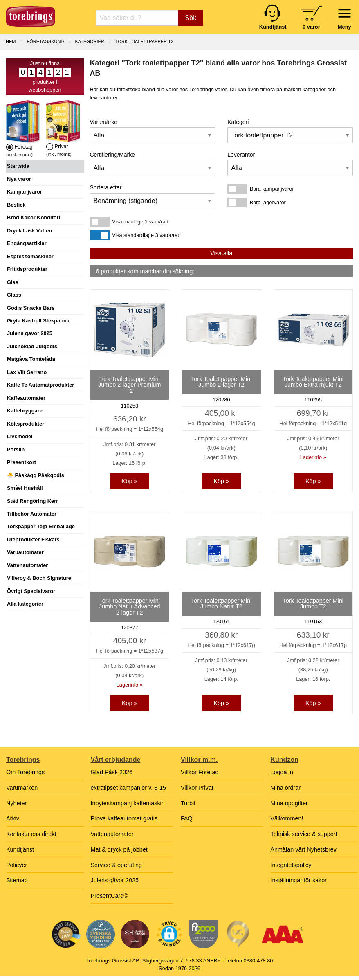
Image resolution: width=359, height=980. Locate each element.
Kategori (238, 122)
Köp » (130, 481)
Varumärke (104, 122)
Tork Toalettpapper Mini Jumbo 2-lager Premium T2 (130, 385)
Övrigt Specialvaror (31, 591)
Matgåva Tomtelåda (31, 359)
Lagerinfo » (313, 457)
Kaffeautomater (26, 398)
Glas (13, 282)
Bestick (16, 205)
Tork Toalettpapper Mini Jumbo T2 (313, 604)
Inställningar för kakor (299, 880)
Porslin (16, 449)
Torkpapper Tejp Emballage (41, 526)
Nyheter (16, 803)
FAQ (187, 818)
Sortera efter (106, 187)
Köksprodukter (26, 424)
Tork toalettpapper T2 (144, 41)
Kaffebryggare (25, 411)
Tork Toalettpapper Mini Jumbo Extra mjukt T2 (313, 382)
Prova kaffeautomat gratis (124, 818)
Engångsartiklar (27, 243)
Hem (11, 41)
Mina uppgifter (289, 803)
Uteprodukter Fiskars (33, 540)
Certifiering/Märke (112, 155)
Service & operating (117, 865)
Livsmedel (20, 436)
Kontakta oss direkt (31, 834)
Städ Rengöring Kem (33, 501)
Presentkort (21, 462)
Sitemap (17, 880)
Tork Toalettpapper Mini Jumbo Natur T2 (221, 604)
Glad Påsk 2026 (112, 772)
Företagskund (46, 41)
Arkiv (13, 818)
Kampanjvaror (25, 192)
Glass (14, 295)
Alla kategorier (25, 604)
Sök (191, 18)
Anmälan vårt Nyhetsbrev (304, 849)
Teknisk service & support (304, 834)
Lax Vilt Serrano (27, 372)
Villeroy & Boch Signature (39, 578)
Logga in (282, 772)
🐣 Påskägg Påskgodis (36, 475)
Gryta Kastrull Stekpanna (38, 321)
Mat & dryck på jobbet (119, 849)
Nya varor (19, 179)
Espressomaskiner (30, 256)
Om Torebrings (25, 772)
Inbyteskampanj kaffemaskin (128, 803)
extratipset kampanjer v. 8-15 (129, 788)
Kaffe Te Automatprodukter (40, 385)
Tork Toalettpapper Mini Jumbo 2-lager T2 (221, 382)
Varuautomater (25, 552)
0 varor (311, 27)
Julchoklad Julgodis (32, 346)
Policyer (17, 865)
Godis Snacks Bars (31, 308)
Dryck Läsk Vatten (29, 231)
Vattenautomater (27, 565)
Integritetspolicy (291, 865)
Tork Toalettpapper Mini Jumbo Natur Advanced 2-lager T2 (130, 607)
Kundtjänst (20, 849)
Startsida (18, 166)
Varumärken (22, 788)
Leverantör (241, 155)
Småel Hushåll (25, 488)
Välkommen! (287, 818)
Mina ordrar (286, 788)
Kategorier (89, 41)
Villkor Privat (197, 788)
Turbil (188, 803)
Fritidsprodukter (27, 269)
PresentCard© (109, 896)
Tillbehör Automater (32, 514)
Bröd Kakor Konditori (34, 217)
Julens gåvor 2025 (30, 333)
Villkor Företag (200, 772)
